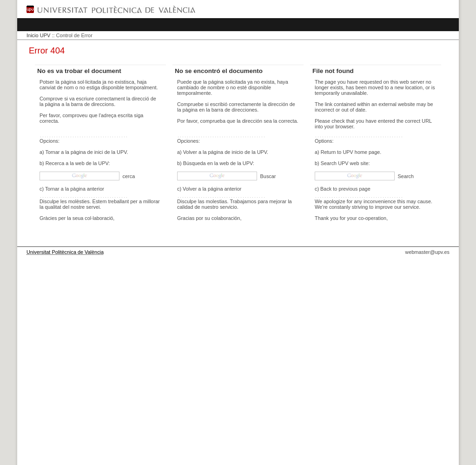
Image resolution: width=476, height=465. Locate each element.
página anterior (225, 189)
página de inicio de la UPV (238, 152)
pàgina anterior (87, 189)
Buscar (268, 176)
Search (405, 176)
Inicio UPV (38, 35)
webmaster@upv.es (427, 252)
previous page (354, 189)
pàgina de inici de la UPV (99, 152)
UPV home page (361, 152)
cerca (128, 176)
